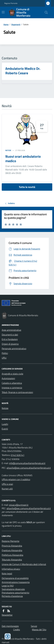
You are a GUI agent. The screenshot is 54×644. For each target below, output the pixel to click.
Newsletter (7, 615)
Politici (5, 353)
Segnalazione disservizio (13, 589)
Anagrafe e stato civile (12, 374)
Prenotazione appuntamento (15, 593)
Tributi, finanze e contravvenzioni (17, 392)
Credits (17, 630)
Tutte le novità (27, 187)
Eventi (5, 429)
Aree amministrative (11, 330)
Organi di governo (10, 344)
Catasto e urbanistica (12, 383)
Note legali (7, 573)
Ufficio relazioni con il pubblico (16, 479)
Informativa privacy (11, 569)
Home (6, 24)
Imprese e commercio (12, 388)
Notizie (8, 150)
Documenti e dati (10, 335)
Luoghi (5, 424)
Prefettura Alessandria (12, 555)
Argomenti (16, 24)
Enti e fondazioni (10, 339)
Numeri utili (7, 489)
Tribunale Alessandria (12, 560)
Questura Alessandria (12, 550)
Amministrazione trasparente (16, 582)
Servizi (34, 626)
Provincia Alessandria (12, 546)
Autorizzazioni (8, 378)
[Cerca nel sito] (45, 12)
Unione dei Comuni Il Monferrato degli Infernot (24, 564)
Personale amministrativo (14, 348)
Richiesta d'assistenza (12, 596)
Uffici (4, 358)
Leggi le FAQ (8, 586)
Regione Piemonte (11, 3)
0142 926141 (18, 455)
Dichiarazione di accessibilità (15, 578)
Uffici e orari (7, 484)
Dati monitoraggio (10, 626)
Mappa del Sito (39, 630)
